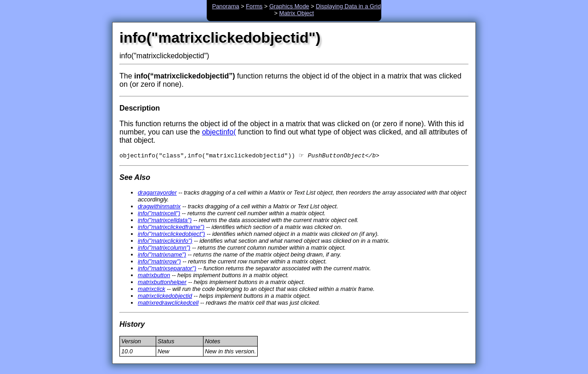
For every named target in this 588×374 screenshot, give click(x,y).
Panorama (226, 6)
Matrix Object (297, 13)
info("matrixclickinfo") (165, 242)
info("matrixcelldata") (165, 221)
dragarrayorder (157, 193)
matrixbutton (154, 276)
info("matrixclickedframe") (171, 228)
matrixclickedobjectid (165, 297)
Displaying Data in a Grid (349, 6)
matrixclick (152, 290)
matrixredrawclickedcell (168, 304)
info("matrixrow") (159, 262)
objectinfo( (219, 132)
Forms (254, 6)
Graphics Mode (289, 6)
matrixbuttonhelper (162, 283)
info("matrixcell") (159, 214)
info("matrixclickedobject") (171, 235)
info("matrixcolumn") (164, 248)
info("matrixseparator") (167, 269)
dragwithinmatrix (159, 207)
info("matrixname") (162, 255)
